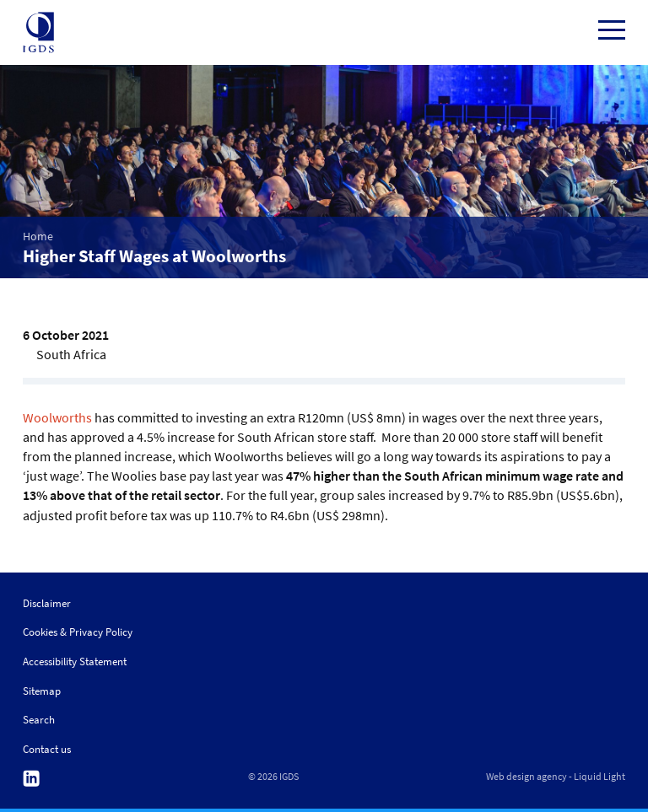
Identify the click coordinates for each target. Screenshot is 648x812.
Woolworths (57, 417)
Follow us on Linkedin (31, 779)
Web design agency (526, 777)
